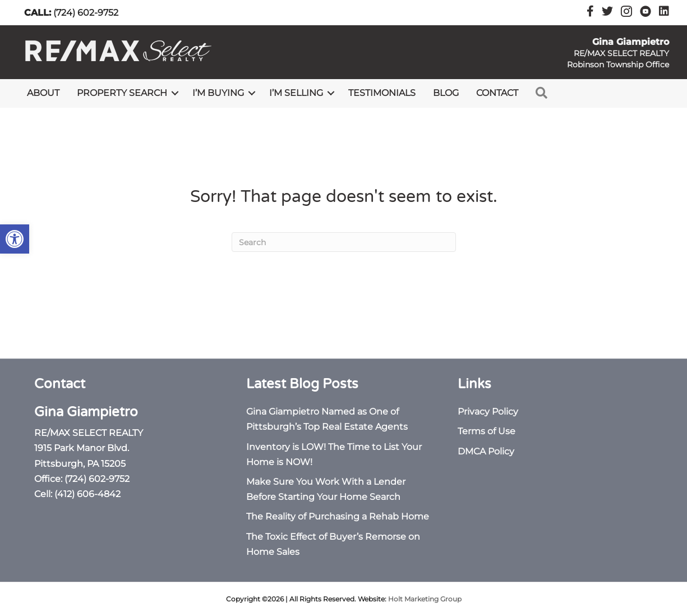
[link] (15, 239)
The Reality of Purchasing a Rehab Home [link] (338, 516)
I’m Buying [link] (218, 93)
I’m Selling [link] (296, 93)
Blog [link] (446, 93)
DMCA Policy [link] (486, 451)
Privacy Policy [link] (488, 412)
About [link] (43, 93)
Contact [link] (497, 93)
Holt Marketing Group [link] (425, 599)
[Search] (344, 242)
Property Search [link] (122, 93)
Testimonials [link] (382, 93)
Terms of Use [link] (487, 431)
